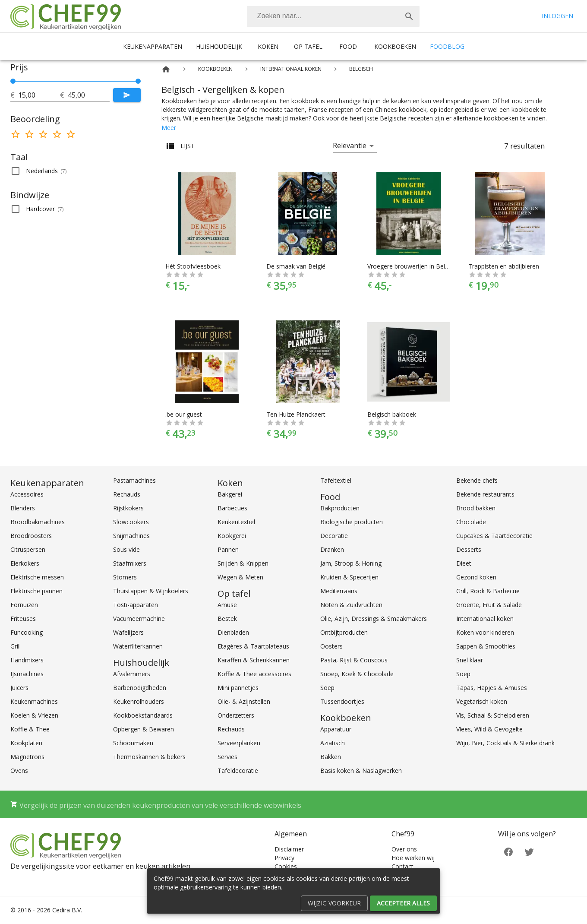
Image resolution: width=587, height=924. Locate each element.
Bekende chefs (477, 480)
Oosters (331, 646)
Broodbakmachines (38, 522)
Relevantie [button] (350, 146)
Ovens (19, 771)
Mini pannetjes (238, 688)
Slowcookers (131, 522)
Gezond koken (476, 577)
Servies (227, 757)
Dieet (464, 563)
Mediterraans (339, 591)
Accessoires (27, 494)
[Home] (166, 69)
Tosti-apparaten (136, 605)
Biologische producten (352, 522)
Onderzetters (236, 715)
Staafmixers (130, 563)
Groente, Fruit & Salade (489, 605)
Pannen (228, 549)
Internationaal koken (485, 619)
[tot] (39, 95)
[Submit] (127, 95)
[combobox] (333, 16)
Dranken (332, 549)
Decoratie (334, 536)
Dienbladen (233, 632)
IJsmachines (27, 674)
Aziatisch (333, 743)
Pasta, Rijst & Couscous (354, 660)
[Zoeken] (323, 16)
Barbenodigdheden (140, 688)
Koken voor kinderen (485, 632)
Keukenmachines (34, 701)
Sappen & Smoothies (486, 646)
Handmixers (27, 660)
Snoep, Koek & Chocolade (357, 674)
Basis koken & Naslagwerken (361, 771)
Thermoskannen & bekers (149, 757)
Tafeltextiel (336, 480)
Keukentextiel (236, 522)
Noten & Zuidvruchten (351, 605)
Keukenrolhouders (139, 701)
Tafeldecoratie (238, 771)
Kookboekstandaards (143, 715)
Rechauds (127, 494)
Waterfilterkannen (138, 646)
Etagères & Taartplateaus (253, 646)
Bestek (227, 619)
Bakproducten (340, 508)
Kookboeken (395, 46)
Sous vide (126, 549)
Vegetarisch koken (482, 701)
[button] (76, 171)
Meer (169, 128)
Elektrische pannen (36, 591)
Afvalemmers (132, 674)
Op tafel (308, 46)
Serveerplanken (239, 743)
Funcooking (27, 632)
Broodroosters (31, 536)
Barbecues (232, 508)
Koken (268, 46)
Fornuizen (24, 605)
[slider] (76, 81)
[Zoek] (409, 16)
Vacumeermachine (139, 619)
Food (348, 46)
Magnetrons (27, 757)
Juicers (19, 688)
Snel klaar (470, 660)
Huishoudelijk (219, 46)
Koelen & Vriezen (34, 715)
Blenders (23, 508)
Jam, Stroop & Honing (351, 563)
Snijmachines (131, 536)
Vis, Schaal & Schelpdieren (493, 715)
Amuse (227, 605)
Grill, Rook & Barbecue (488, 591)
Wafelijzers (128, 632)
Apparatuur (336, 729)
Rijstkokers (128, 508)
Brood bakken (476, 508)
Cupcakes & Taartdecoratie (494, 536)
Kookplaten (26, 743)
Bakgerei (230, 494)
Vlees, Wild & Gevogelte (489, 729)
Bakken (331, 757)
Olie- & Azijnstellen (244, 701)
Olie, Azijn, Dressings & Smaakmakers (374, 619)
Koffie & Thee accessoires (254, 674)
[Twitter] (529, 851)
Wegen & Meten (240, 577)
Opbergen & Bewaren (144, 729)
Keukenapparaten (153, 46)
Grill (16, 646)
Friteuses (23, 619)
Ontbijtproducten (344, 632)
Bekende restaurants (485, 494)
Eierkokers (25, 563)
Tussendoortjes (342, 701)
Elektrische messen (37, 577)
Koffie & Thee (30, 729)
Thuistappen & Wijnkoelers (151, 591)
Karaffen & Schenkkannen (254, 660)
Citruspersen (28, 549)
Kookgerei (232, 536)
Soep (327, 688)
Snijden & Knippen (243, 563)
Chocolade (471, 522)
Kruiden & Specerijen (349, 577)
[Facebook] (508, 851)
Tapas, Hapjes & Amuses (492, 688)
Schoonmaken (133, 743)
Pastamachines (134, 480)
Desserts (469, 549)
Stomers (125, 577)
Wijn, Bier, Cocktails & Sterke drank (505, 743)
